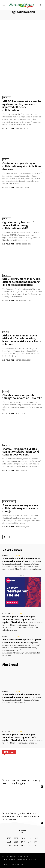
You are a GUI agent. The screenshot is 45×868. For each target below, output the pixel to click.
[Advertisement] (22, 44)
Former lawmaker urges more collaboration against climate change (20, 508)
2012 (36, 846)
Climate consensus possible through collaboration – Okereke (22, 397)
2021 (9, 842)
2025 (16, 838)
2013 (30, 846)
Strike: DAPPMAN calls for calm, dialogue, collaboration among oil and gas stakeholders (22, 282)
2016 (9, 846)
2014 (23, 846)
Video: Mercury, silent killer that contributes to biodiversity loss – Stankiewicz (21, 817)
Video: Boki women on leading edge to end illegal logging (22, 782)
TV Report (9, 752)
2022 (36, 838)
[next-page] (14, 537)
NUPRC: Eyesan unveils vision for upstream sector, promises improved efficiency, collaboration (22, 106)
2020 (16, 842)
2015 (16, 846)
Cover (6, 332)
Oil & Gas (7, 98)
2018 (30, 842)
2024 (23, 838)
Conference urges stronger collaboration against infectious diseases (22, 166)
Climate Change (9, 502)
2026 (9, 838)
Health (6, 160)
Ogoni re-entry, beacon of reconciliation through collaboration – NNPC (18, 225)
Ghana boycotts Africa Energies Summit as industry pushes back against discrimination (19, 619)
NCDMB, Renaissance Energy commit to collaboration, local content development (21, 452)
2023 (30, 838)
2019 (23, 842)
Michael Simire (8, 128)
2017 (36, 842)
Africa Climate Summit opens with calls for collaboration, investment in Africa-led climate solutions (22, 340)
